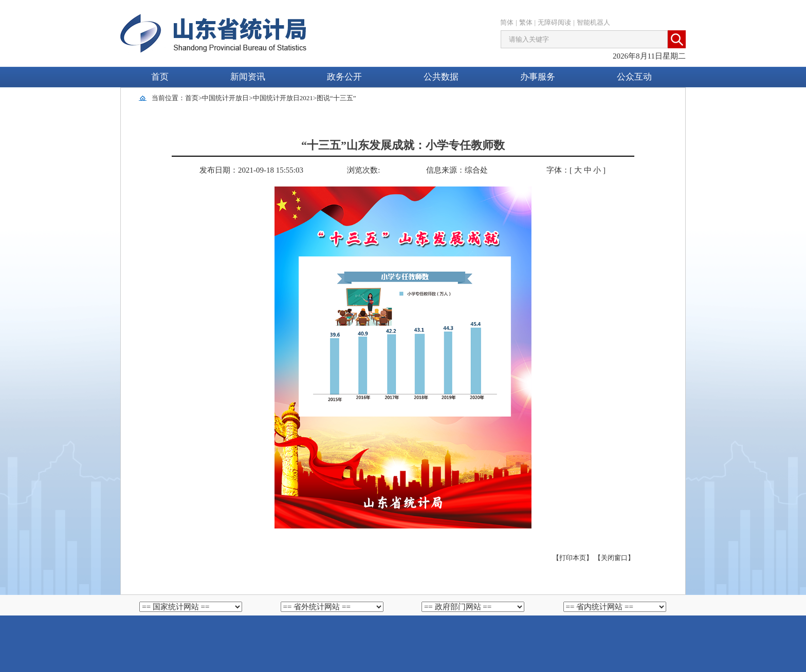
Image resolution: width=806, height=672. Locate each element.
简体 (507, 22)
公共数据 (441, 77)
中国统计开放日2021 (283, 98)
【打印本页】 (573, 558)
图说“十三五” (336, 98)
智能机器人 (593, 22)
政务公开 (344, 77)
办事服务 (538, 77)
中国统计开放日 (225, 98)
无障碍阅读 (554, 22)
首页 (160, 77)
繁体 (526, 22)
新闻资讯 (248, 77)
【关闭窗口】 (614, 558)
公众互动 (634, 77)
